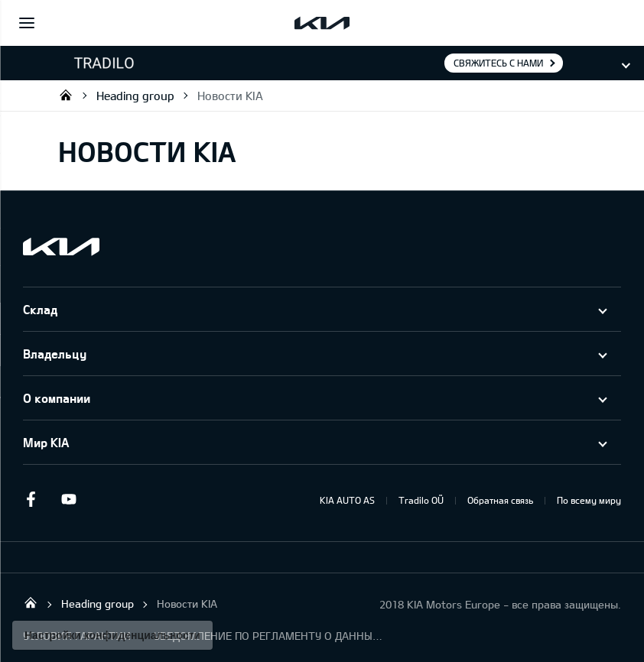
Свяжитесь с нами (498, 63)
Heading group (135, 96)
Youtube (69, 499)
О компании (57, 398)
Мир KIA (46, 442)
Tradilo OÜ (66, 95)
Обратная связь (500, 500)
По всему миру (589, 500)
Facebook (31, 499)
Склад (40, 309)
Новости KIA (230, 96)
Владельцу (55, 354)
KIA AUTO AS (347, 500)
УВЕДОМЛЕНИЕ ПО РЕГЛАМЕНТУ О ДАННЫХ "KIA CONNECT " (268, 636)
